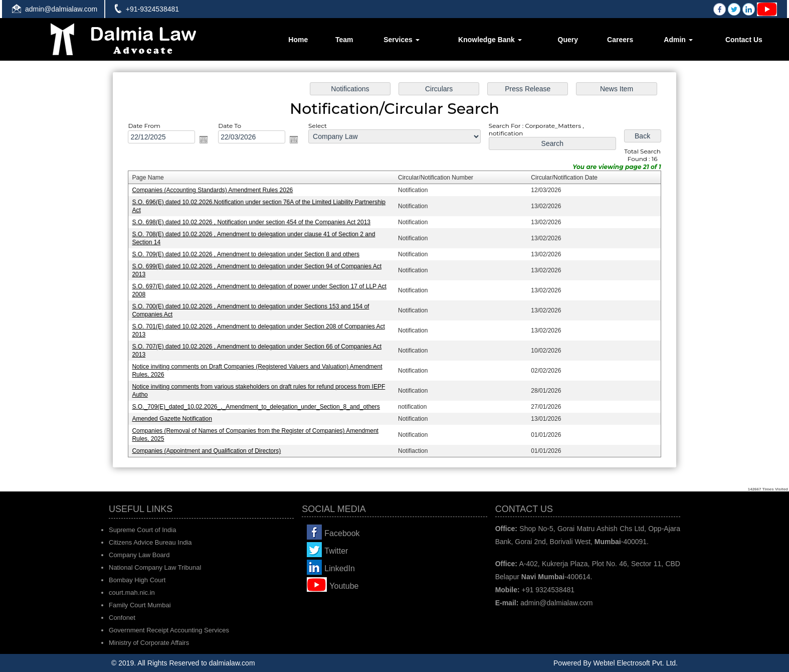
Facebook (342, 533)
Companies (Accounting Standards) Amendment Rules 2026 (216, 192)
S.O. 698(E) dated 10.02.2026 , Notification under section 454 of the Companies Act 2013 (254, 223)
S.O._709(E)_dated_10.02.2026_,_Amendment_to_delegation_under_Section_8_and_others (259, 404)
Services (402, 40)
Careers (620, 40)
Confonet (122, 618)
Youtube (344, 586)
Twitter (336, 551)
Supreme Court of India (142, 530)
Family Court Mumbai (140, 605)
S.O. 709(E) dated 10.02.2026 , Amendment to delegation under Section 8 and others (249, 255)
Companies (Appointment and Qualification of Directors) (210, 447)
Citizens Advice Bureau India (150, 542)
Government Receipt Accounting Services (169, 630)
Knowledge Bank (490, 40)
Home (298, 40)
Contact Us (744, 40)
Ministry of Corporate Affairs (149, 643)
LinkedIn (340, 568)
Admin (678, 40)
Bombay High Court (137, 580)
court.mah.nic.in (132, 593)
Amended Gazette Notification (176, 416)
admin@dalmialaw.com (61, 9)
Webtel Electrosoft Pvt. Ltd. (635, 663)
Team (344, 40)
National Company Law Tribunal (155, 567)
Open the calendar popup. (208, 142)
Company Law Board (139, 555)
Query (568, 40)
